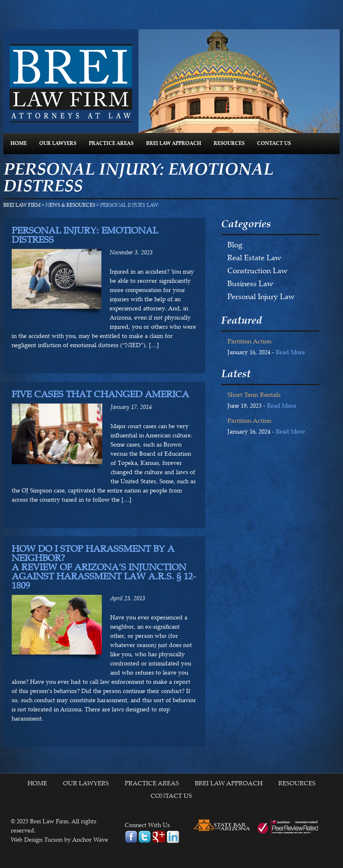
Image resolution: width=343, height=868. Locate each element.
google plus (159, 837)
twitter (145, 837)
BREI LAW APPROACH (174, 144)
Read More (290, 353)
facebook (131, 837)
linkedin (173, 837)
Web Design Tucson (37, 840)
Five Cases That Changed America (100, 395)
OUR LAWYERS (58, 144)
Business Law (250, 284)
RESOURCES (229, 144)
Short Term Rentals (254, 395)
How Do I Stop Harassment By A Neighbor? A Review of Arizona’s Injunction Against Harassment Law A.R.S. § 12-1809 (104, 567)
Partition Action (250, 342)
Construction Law (257, 272)
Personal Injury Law (261, 297)
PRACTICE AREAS (111, 144)
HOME (19, 144)
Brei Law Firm (71, 83)
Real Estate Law (254, 259)
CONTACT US (274, 144)
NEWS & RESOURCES (70, 206)
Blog (235, 246)
